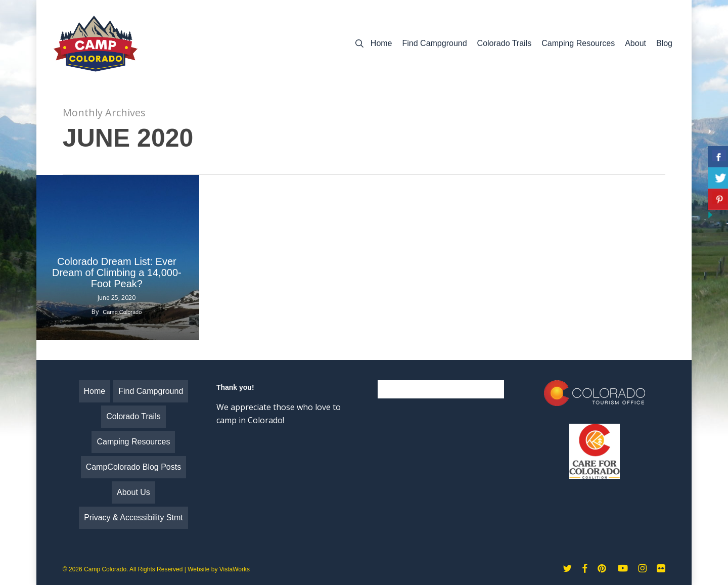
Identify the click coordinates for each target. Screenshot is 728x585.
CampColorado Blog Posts (134, 467)
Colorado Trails (133, 416)
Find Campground (151, 391)
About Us (133, 492)
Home (95, 391)
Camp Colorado (122, 312)
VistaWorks (235, 569)
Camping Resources (133, 442)
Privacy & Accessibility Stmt (133, 517)
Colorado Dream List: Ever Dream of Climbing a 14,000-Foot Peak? (117, 273)
